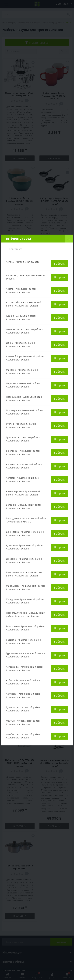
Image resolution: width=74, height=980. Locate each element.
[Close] (69, 239)
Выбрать (59, 264)
